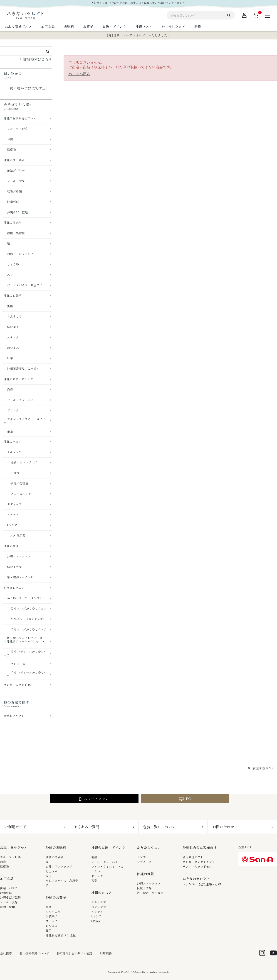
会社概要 (6, 953)
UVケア (96, 916)
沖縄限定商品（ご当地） (62, 935)
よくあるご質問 (87, 827)
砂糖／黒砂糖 (54, 857)
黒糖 (49, 907)
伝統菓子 (52, 916)
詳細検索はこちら (38, 59)
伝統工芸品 (144, 888)
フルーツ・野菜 (10, 857)
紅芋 (49, 930)
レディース (144, 862)
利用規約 (106, 953)
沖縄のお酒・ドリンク (108, 847)
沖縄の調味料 (56, 847)
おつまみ (52, 926)
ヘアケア (97, 912)
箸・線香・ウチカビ (150, 893)
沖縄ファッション (149, 883)
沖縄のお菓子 (56, 897)
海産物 (4, 867)
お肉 (3, 862)
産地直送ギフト (193, 857)
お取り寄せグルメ (14, 847)
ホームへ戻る (79, 74)
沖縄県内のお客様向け (200, 847)
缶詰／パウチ (9, 888)
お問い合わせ (223, 827)
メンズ (141, 857)
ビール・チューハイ (105, 862)
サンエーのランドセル (197, 867)
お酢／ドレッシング (59, 867)
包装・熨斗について (159, 827)
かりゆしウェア (149, 847)
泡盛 (94, 857)
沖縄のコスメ (101, 893)
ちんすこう (53, 912)
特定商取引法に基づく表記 (74, 953)
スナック (52, 921)
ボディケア (99, 907)
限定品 (96, 921)
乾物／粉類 (7, 907)
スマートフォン (94, 799)
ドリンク (97, 876)
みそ (49, 876)
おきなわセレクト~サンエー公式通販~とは (202, 881)
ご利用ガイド (15, 827)
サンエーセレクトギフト (199, 862)
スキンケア (99, 902)
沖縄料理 (6, 893)
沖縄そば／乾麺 (10, 897)
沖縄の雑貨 (145, 874)
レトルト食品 (9, 902)
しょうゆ (52, 871)
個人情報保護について (34, 953)
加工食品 (7, 879)
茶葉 (94, 881)
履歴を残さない (264, 768)
